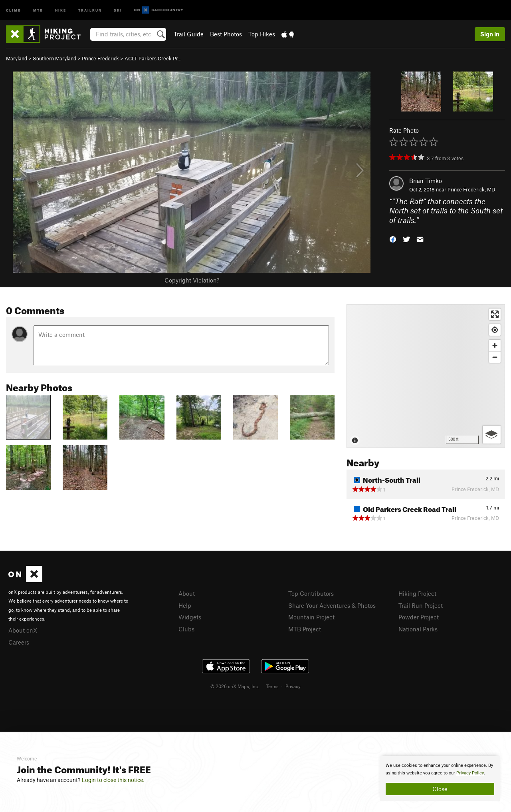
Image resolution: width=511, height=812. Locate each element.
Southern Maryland (54, 58)
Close (440, 789)
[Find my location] (495, 330)
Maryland (17, 58)
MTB (38, 10)
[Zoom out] (495, 357)
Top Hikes (262, 34)
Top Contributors (311, 593)
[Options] (492, 435)
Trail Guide (189, 34)
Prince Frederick (100, 58)
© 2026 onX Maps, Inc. (235, 686)
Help (185, 605)
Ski (118, 10)
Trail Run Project (421, 605)
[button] (393, 239)
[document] (440, 778)
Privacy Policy (470, 773)
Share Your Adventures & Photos (332, 605)
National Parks (418, 629)
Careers (19, 642)
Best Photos (226, 34)
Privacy (293, 686)
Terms (272, 686)
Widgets (190, 617)
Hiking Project (417, 593)
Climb (14, 10)
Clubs (186, 629)
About (187, 593)
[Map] (426, 376)
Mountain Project (311, 617)
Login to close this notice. (113, 780)
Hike (61, 10)
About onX (23, 630)
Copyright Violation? (192, 280)
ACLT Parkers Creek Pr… (153, 58)
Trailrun (90, 10)
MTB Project (305, 629)
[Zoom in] (495, 345)
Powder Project (419, 617)
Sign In (490, 34)
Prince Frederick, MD (471, 189)
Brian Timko (426, 181)
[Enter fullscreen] (495, 314)
